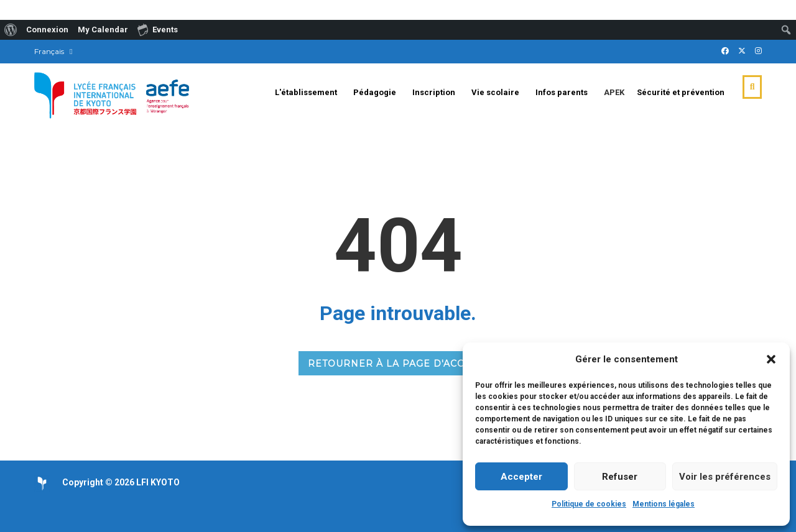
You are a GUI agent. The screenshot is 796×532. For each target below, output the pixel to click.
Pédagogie (375, 92)
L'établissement (306, 92)
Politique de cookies (589, 504)
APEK (614, 92)
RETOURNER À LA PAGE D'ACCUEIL (398, 364)
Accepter (521, 477)
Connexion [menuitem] (47, 30)
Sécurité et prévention (681, 92)
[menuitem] (11, 30)
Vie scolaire (495, 92)
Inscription (434, 92)
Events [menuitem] (158, 29)
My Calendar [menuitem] (103, 30)
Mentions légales (664, 504)
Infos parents (562, 92)
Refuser (620, 477)
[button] (771, 359)
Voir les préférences (725, 477)
